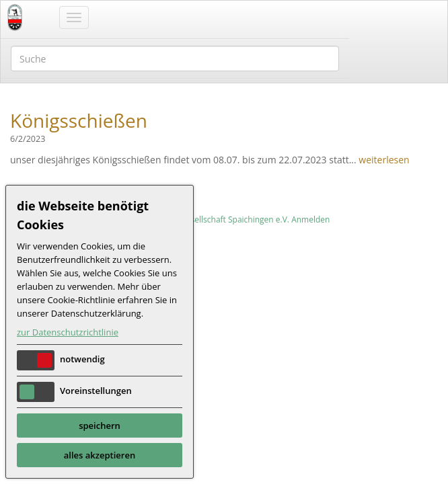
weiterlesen (384, 160)
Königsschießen (79, 120)
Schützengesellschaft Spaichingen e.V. (218, 219)
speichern (100, 426)
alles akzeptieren (100, 455)
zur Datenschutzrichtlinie (68, 332)
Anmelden (310, 219)
